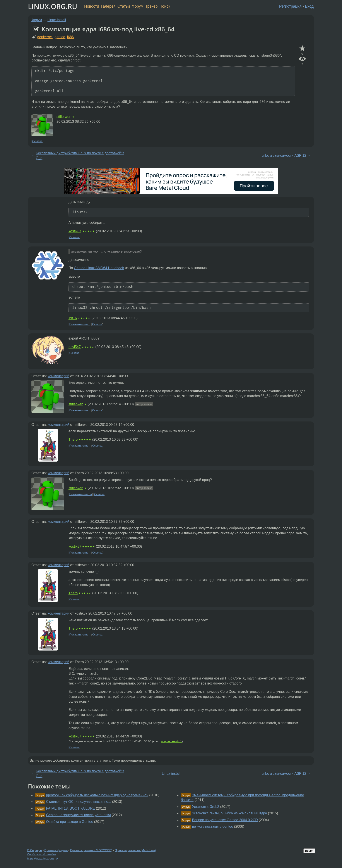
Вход (309, 6)
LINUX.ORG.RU (53, 6)
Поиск (165, 6)
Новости (92, 6)
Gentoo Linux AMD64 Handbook (99, 268)
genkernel (45, 37)
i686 (70, 37)
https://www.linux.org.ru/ (42, 859)
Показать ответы (81, 494)
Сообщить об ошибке (42, 854)
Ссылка (37, 141)
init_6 (73, 318)
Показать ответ (80, 324)
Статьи (124, 6)
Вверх (309, 851)
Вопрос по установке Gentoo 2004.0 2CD (225, 820)
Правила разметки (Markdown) (135, 850)
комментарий (59, 376)
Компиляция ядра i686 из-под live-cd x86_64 (108, 29)
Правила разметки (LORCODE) (91, 850)
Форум (138, 6)
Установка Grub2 (206, 807)
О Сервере (34, 850)
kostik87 (75, 231)
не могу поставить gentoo (212, 826)
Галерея (108, 6)
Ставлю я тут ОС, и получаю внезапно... (79, 802)
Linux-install (57, 20)
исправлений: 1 (172, 741)
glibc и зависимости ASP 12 (284, 155)
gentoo (60, 37)
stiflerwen (64, 117)
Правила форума (56, 850)
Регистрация (290, 6)
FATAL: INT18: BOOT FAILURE (70, 808)
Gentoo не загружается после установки (78, 815)
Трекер (151, 6)
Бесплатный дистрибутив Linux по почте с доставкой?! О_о (80, 155)
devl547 (75, 347)
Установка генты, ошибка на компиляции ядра (229, 813)
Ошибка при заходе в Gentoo (70, 822)
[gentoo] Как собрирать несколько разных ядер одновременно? (97, 795)
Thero (73, 439)
